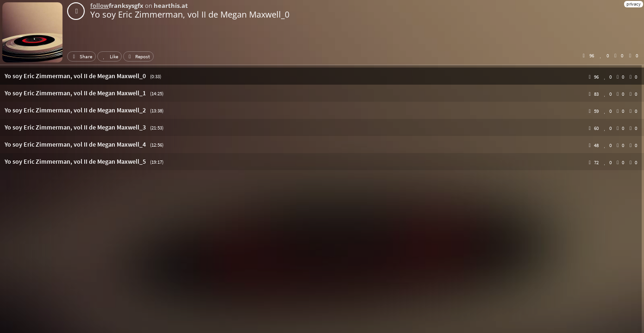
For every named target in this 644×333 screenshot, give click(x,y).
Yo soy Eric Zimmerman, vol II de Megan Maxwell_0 (190, 14)
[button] (322, 76)
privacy (634, 4)
